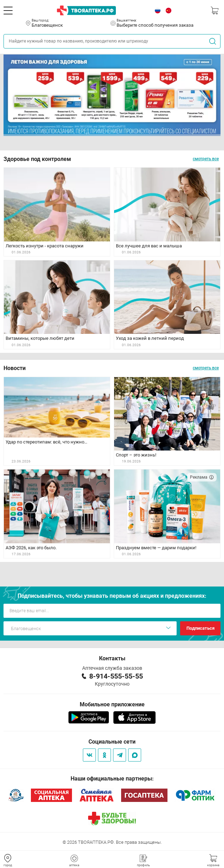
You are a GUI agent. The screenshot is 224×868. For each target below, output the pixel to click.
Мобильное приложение (112, 704)
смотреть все (206, 159)
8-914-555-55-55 (116, 676)
